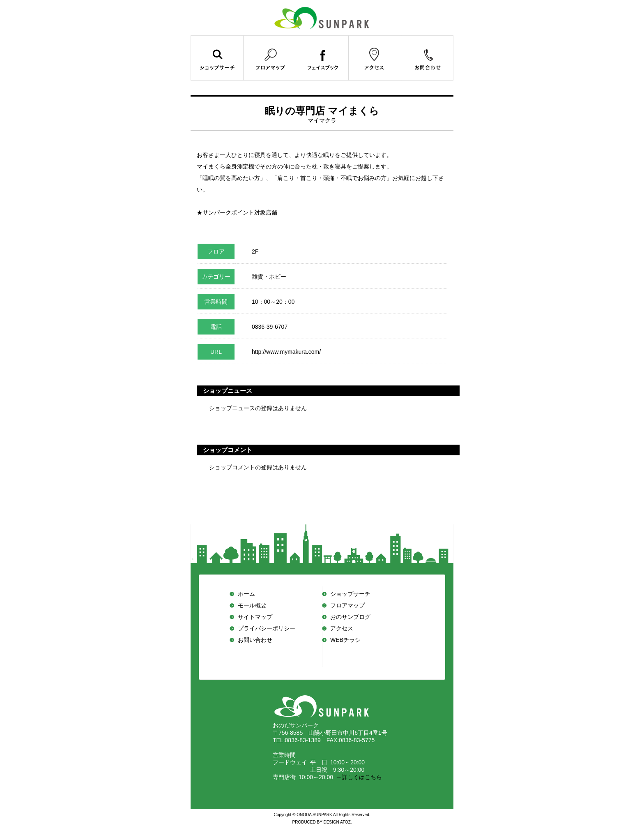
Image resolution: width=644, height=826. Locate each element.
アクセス (342, 628)
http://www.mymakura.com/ (287, 352)
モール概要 (252, 605)
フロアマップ (347, 605)
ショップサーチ (350, 594)
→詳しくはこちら (358, 777)
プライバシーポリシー (267, 628)
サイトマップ (255, 617)
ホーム (246, 594)
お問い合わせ (255, 640)
